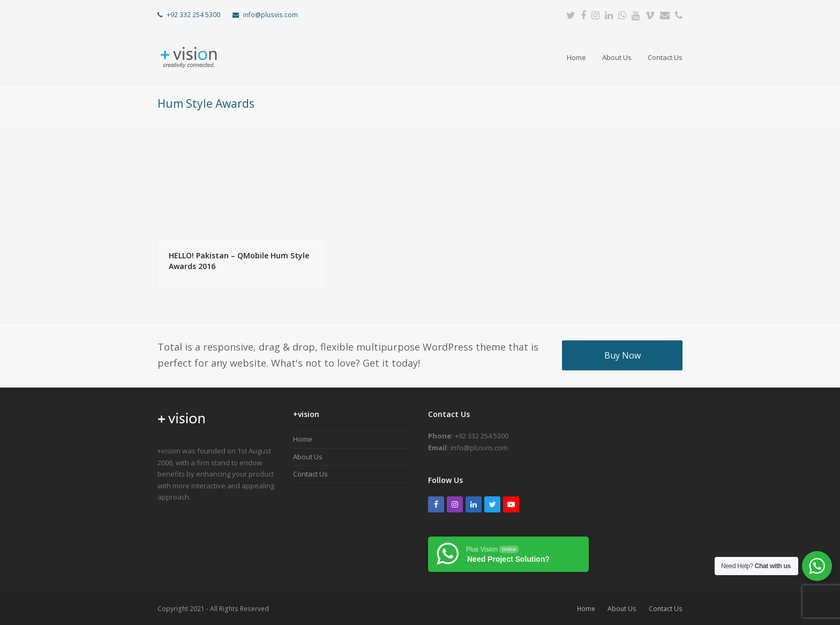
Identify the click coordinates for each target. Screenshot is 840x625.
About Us (308, 457)
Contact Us (310, 474)
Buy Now (622, 355)
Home (303, 439)
